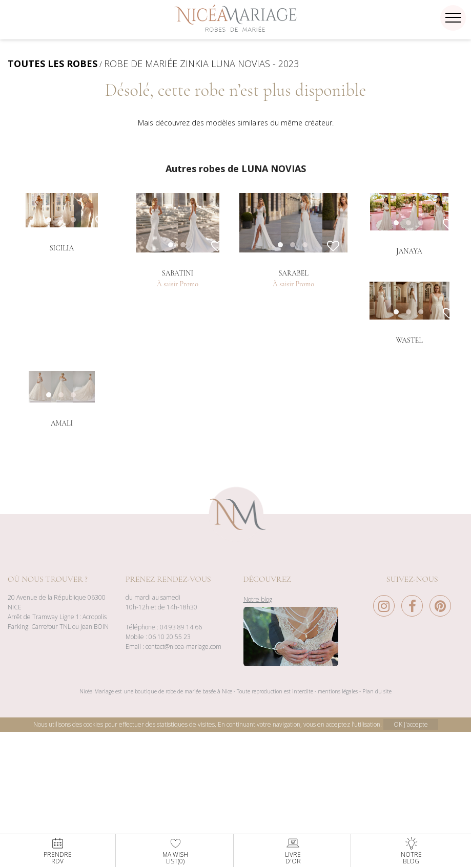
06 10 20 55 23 (170, 788)
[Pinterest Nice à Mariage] (440, 760)
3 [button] (84, 350)
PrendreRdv (58, 851)
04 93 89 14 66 (181, 778)
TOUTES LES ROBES (53, 63)
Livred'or (293, 851)
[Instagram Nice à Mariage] (386, 760)
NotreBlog (411, 851)
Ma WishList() (175, 851)
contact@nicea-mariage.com (183, 798)
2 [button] (193, 350)
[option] (62, 270)
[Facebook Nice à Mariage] (415, 760)
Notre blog (258, 750)
